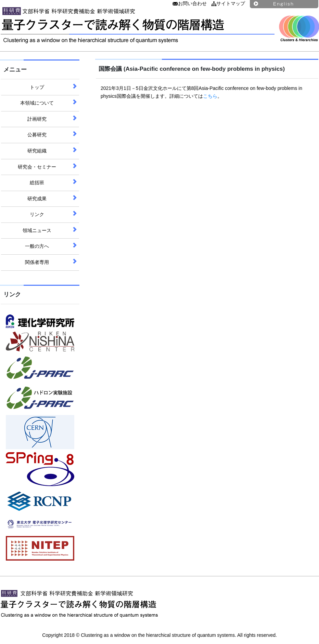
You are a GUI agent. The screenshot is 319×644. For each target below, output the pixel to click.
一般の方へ (37, 246)
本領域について (37, 103)
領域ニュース (37, 230)
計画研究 (37, 119)
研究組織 (37, 151)
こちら (210, 96)
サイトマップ (228, 3)
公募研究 (37, 135)
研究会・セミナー (37, 167)
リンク (37, 214)
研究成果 (37, 199)
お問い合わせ (190, 3)
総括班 (37, 183)
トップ (37, 87)
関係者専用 (37, 262)
